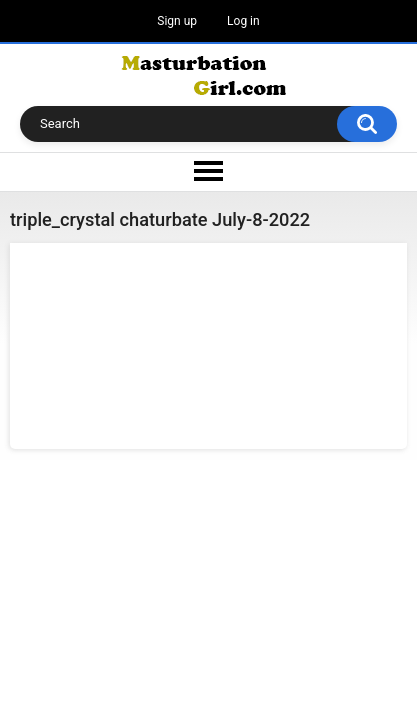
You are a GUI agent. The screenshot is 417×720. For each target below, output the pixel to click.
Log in (243, 21)
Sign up (177, 21)
